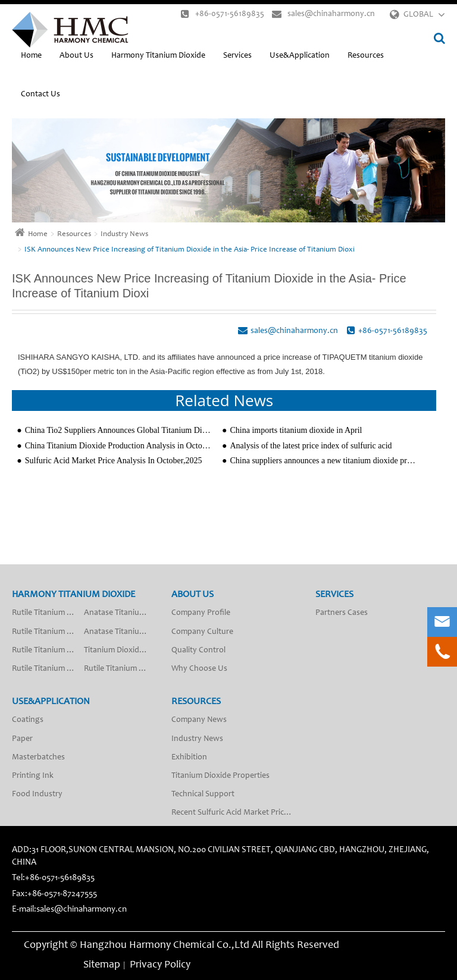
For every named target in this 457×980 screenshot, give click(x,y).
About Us (76, 56)
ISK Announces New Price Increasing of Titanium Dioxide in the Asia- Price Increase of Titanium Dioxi (190, 250)
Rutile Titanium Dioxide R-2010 (48, 669)
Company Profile (201, 613)
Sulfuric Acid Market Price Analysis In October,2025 (114, 461)
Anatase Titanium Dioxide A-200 (120, 632)
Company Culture (202, 632)
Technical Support (203, 794)
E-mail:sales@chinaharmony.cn (69, 910)
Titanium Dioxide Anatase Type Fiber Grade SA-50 (120, 651)
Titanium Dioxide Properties (220, 776)
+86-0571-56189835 (223, 14)
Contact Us (40, 95)
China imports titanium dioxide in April (296, 430)
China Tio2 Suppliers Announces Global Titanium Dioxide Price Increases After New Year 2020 (119, 430)
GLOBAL (418, 15)
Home (31, 56)
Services (237, 56)
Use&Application (300, 56)
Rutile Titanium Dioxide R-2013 (48, 632)
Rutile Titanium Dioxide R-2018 (120, 669)
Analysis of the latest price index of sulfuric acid (311, 446)
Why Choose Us (199, 669)
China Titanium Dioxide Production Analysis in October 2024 (119, 446)
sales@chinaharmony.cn (323, 14)
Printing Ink (33, 776)
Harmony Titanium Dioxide (158, 56)
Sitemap (102, 965)
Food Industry (37, 794)
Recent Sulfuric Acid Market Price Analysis (236, 813)
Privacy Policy (160, 965)
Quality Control (198, 651)
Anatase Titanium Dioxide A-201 (120, 613)
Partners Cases (342, 613)
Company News (199, 720)
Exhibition (189, 758)
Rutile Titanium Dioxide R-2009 (48, 651)
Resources (366, 56)
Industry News (124, 235)
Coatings (28, 720)
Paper (22, 739)
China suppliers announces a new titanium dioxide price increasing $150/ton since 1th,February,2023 (323, 461)
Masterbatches (38, 758)
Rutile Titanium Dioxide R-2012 (48, 613)
